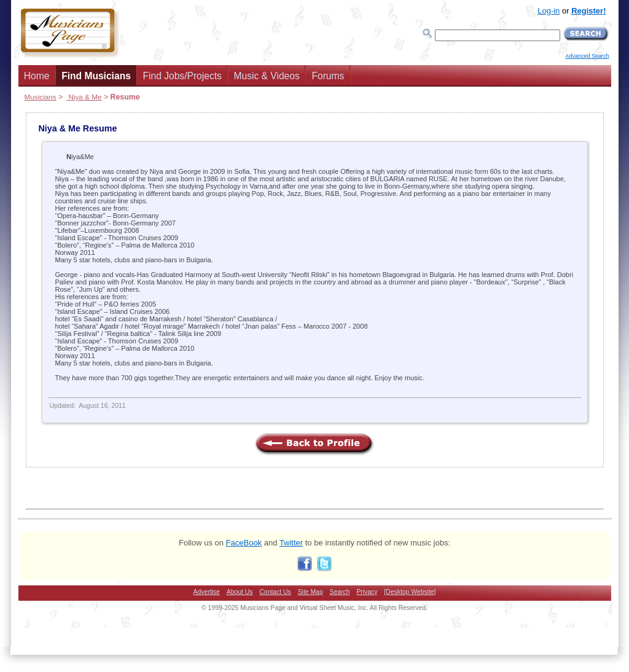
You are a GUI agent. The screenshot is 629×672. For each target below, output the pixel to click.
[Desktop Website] (410, 592)
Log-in (549, 11)
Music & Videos (267, 76)
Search (340, 592)
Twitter (291, 543)
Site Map (311, 592)
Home (37, 76)
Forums (328, 76)
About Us (240, 592)
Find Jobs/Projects (182, 76)
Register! (588, 11)
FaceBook (244, 543)
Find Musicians (96, 76)
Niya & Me (84, 97)
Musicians (41, 97)
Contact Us (275, 592)
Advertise (207, 592)
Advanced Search (587, 56)
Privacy (367, 592)
